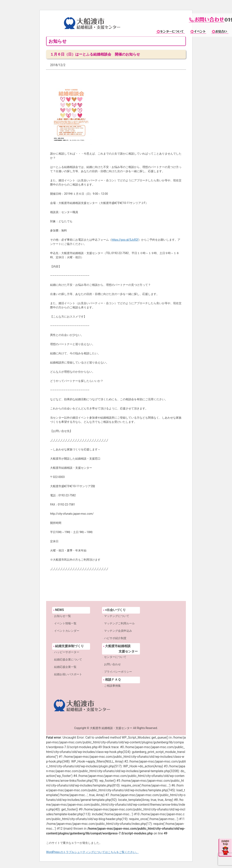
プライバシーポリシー (118, 672)
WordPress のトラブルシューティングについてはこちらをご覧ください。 (92, 852)
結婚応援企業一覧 (65, 667)
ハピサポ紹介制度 (115, 638)
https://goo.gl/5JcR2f (125, 240)
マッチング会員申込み (118, 631)
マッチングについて (117, 616)
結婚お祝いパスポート (68, 674)
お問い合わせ (112, 664)
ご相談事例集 (112, 686)
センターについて (115, 657)
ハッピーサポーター (67, 652)
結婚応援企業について (68, 659)
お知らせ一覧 (62, 616)
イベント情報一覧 (65, 623)
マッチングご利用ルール (119, 623)
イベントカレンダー (67, 631)
